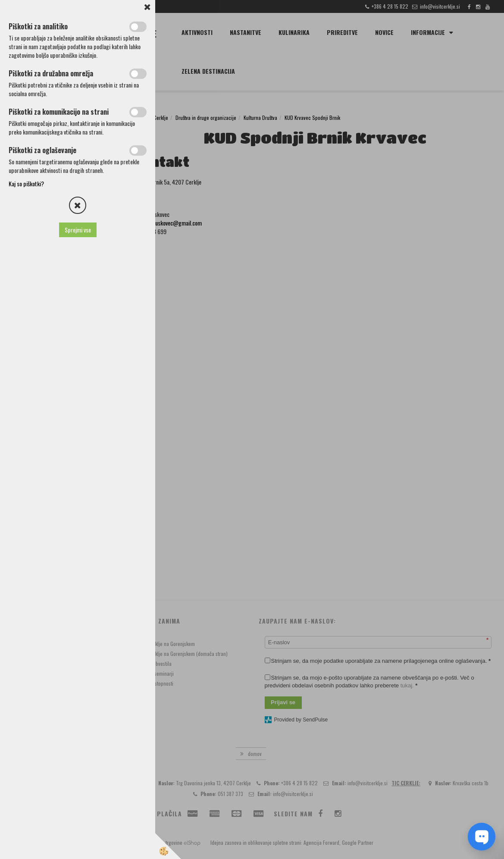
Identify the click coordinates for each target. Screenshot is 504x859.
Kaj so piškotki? (26, 183)
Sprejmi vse (78, 230)
